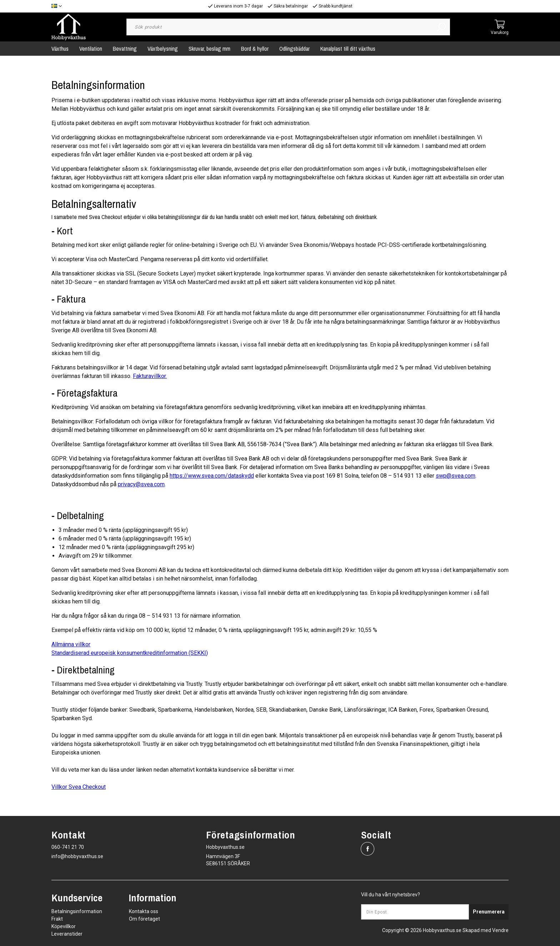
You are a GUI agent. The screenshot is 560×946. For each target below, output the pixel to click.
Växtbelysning (163, 49)
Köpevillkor (64, 926)
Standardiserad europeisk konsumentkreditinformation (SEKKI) (130, 653)
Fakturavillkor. (150, 376)
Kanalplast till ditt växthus (348, 49)
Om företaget (144, 919)
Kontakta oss (144, 911)
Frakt (57, 919)
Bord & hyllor (255, 49)
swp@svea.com (456, 476)
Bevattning (125, 49)
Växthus (60, 49)
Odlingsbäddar (294, 49)
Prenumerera (489, 912)
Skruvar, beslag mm (209, 49)
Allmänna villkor (71, 644)
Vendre (500, 930)
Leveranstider (67, 934)
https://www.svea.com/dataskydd (212, 476)
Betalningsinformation (77, 911)
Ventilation (91, 49)
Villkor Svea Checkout (79, 787)
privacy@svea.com (141, 484)
